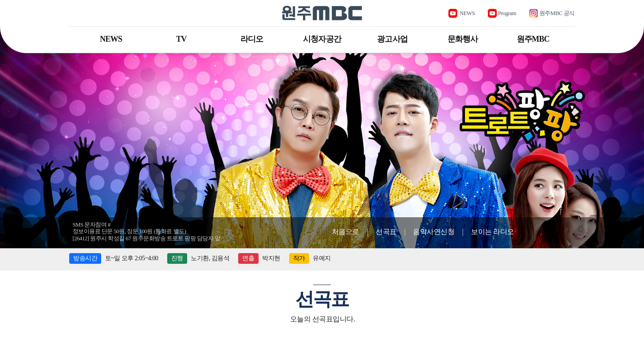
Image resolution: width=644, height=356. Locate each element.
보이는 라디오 (493, 232)
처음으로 (346, 232)
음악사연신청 (434, 232)
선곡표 (386, 232)
